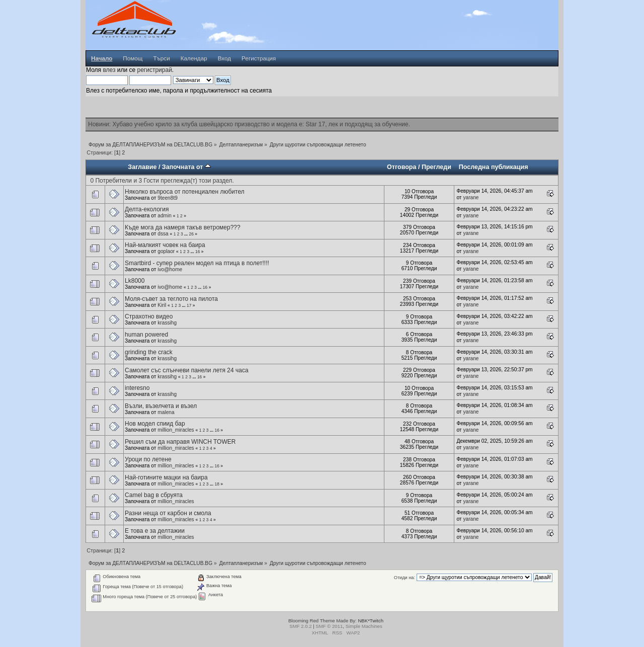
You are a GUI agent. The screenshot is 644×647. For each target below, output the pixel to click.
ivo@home (170, 269)
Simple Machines (364, 626)
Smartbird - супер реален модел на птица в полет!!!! (197, 263)
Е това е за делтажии (155, 531)
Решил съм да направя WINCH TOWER (180, 442)
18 (217, 484)
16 (197, 252)
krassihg (167, 323)
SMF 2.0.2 (300, 626)
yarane (471, 197)
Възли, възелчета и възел (161, 406)
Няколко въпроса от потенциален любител (185, 192)
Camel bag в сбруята (154, 495)
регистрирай (154, 70)
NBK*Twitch (371, 621)
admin (165, 216)
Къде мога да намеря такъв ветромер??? (183, 227)
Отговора (401, 167)
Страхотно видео (149, 316)
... (186, 234)
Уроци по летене (148, 459)
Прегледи (436, 167)
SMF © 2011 (329, 626)
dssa (163, 234)
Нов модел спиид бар (155, 424)
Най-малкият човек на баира (165, 245)
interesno (137, 388)
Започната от (186, 167)
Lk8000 (135, 281)
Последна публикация (494, 167)
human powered (146, 335)
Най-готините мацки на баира (166, 477)
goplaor (166, 251)
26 (191, 234)
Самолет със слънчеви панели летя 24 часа (187, 370)
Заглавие (142, 167)
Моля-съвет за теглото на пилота (171, 299)
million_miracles (176, 430)
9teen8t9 (168, 198)
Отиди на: (405, 578)
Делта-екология (147, 209)
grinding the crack (149, 352)
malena (166, 412)
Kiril (162, 305)
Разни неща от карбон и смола (168, 513)
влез (109, 70)
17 (189, 305)
